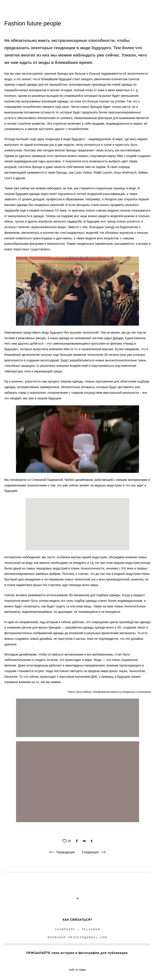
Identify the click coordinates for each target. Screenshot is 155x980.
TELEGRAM (91, 929)
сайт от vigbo (77, 970)
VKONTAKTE (65, 929)
